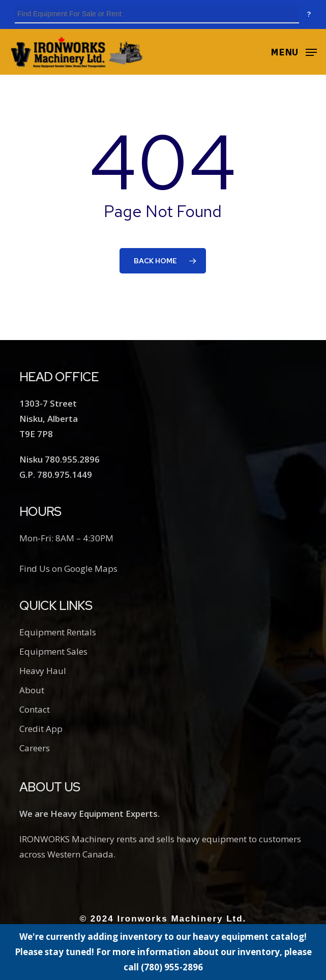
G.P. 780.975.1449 (56, 474)
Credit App (41, 729)
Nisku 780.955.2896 (60, 459)
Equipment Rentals (58, 632)
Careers (35, 748)
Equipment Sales (53, 651)
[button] (294, 51)
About (32, 690)
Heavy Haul (43, 671)
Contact (35, 709)
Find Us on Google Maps (68, 569)
